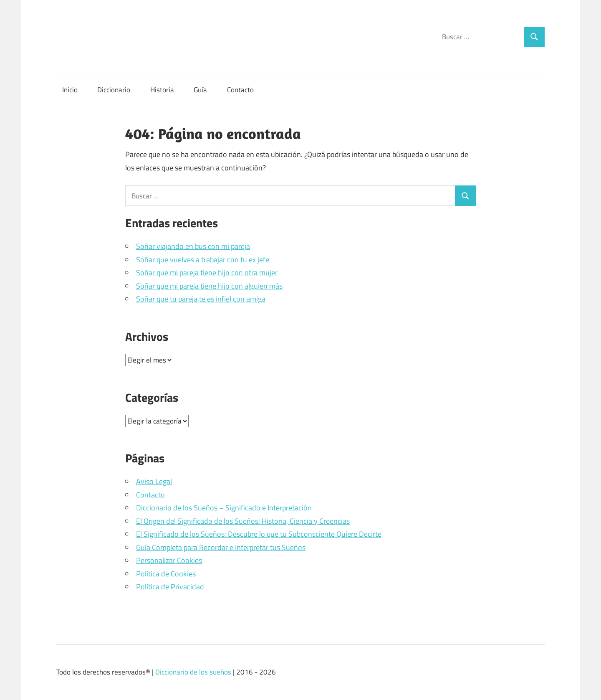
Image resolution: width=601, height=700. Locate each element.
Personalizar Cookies (169, 560)
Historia (162, 90)
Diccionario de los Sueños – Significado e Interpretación (224, 508)
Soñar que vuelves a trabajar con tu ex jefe (203, 260)
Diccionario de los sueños (193, 672)
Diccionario (114, 90)
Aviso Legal (154, 481)
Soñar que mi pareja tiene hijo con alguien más (209, 286)
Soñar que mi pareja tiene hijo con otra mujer (207, 273)
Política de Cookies (166, 574)
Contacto (240, 90)
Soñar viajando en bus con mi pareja (193, 246)
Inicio (70, 90)
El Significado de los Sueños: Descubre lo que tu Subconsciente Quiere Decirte (259, 534)
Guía (200, 90)
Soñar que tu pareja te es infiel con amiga (201, 299)
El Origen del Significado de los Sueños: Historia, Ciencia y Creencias (243, 521)
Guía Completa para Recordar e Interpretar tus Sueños (221, 547)
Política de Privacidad (170, 587)
